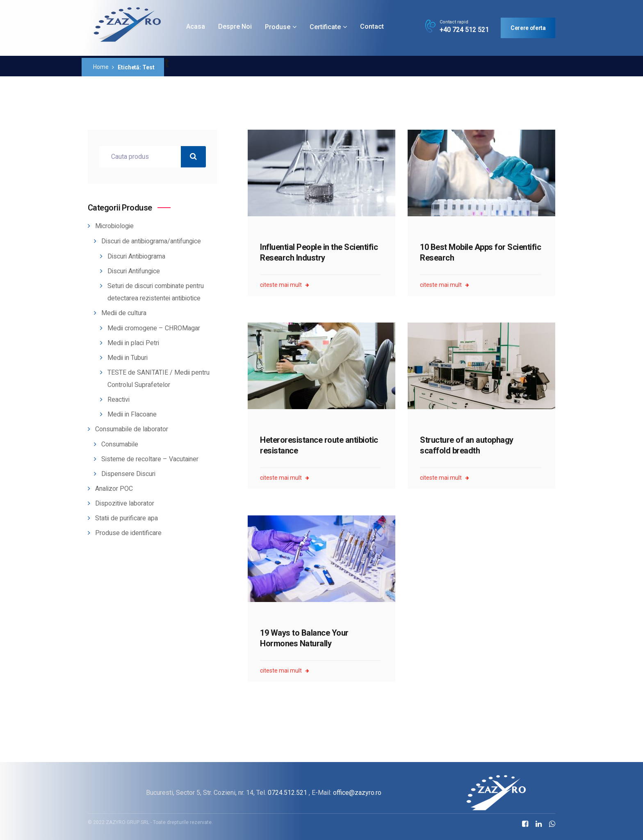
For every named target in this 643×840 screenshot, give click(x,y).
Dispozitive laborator (125, 504)
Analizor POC (114, 489)
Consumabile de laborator (132, 429)
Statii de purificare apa (127, 518)
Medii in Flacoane (132, 414)
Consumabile (120, 444)
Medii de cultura (124, 313)
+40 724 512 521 (464, 30)
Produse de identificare (128, 533)
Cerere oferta (528, 28)
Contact (372, 26)
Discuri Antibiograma (136, 256)
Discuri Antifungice (134, 271)
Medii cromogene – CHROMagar (154, 328)
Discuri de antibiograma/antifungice (151, 241)
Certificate (325, 27)
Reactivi (119, 400)
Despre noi (235, 26)
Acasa (196, 26)
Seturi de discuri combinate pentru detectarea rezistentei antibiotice (156, 292)
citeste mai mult (285, 285)
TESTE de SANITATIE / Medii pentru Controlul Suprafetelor (158, 379)
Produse (278, 27)
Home (101, 67)
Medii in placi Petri (133, 343)
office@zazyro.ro (357, 793)
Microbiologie (114, 226)
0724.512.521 (287, 793)
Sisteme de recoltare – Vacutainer (150, 459)
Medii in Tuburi (128, 358)
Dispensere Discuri (128, 474)
